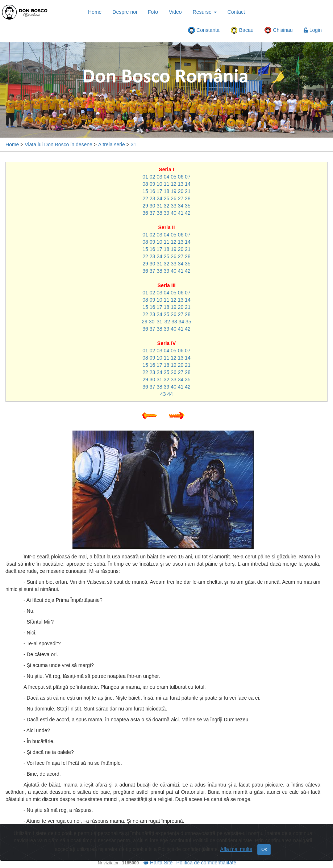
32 (167, 206)
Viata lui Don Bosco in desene (59, 144)
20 (181, 191)
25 (167, 198)
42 (188, 213)
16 (153, 191)
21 (188, 191)
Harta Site (158, 863)
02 (153, 177)
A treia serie (112, 144)
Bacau (242, 30)
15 (145, 191)
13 (181, 184)
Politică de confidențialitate (206, 863)
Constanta (204, 30)
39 (167, 213)
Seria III (167, 285)
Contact (236, 12)
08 (145, 184)
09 (153, 184)
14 (188, 184)
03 (159, 177)
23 (153, 198)
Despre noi (125, 12)
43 (163, 394)
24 (159, 198)
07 (188, 177)
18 (167, 191)
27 (181, 198)
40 (174, 213)
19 (174, 191)
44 (170, 394)
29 (145, 206)
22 (145, 198)
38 (159, 213)
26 (174, 198)
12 (174, 184)
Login (313, 30)
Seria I (166, 169)
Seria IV (166, 343)
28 (188, 198)
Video (175, 12)
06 (181, 177)
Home (95, 12)
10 (159, 184)
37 (153, 213)
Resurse (205, 12)
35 (188, 206)
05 (174, 177)
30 (153, 206)
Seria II (167, 227)
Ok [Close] (264, 850)
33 (174, 206)
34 (181, 206)
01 (145, 177)
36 (145, 213)
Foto (153, 12)
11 (167, 184)
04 (167, 177)
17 (159, 191)
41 (181, 213)
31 (134, 144)
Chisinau (278, 30)
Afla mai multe (236, 849)
